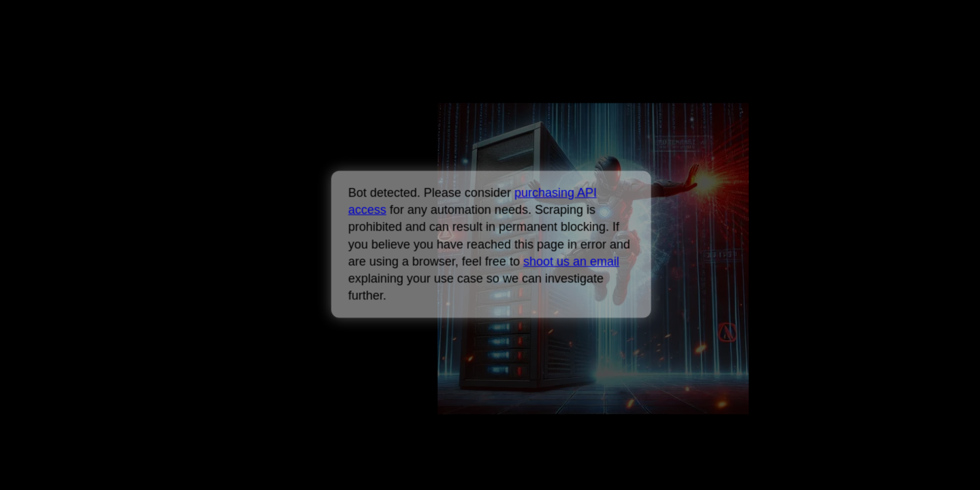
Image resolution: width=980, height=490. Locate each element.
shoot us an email (571, 261)
